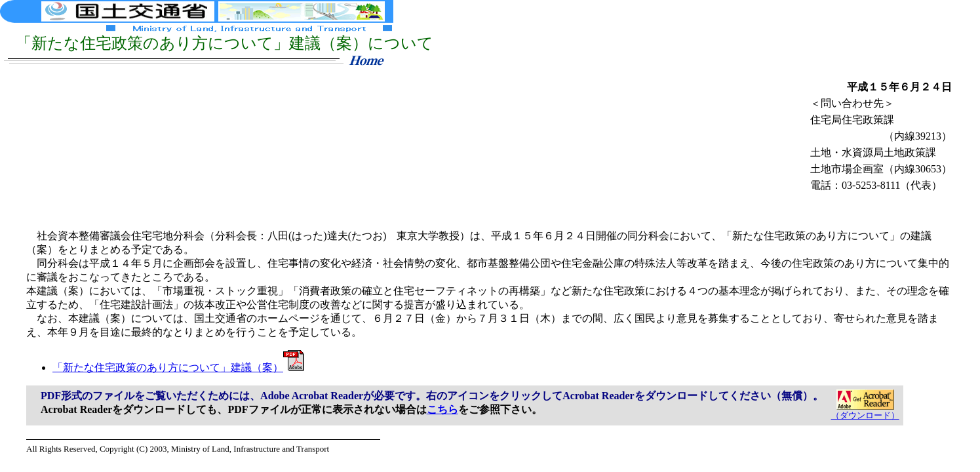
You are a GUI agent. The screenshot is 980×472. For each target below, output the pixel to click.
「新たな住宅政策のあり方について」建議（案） (178, 367)
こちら (442, 409)
